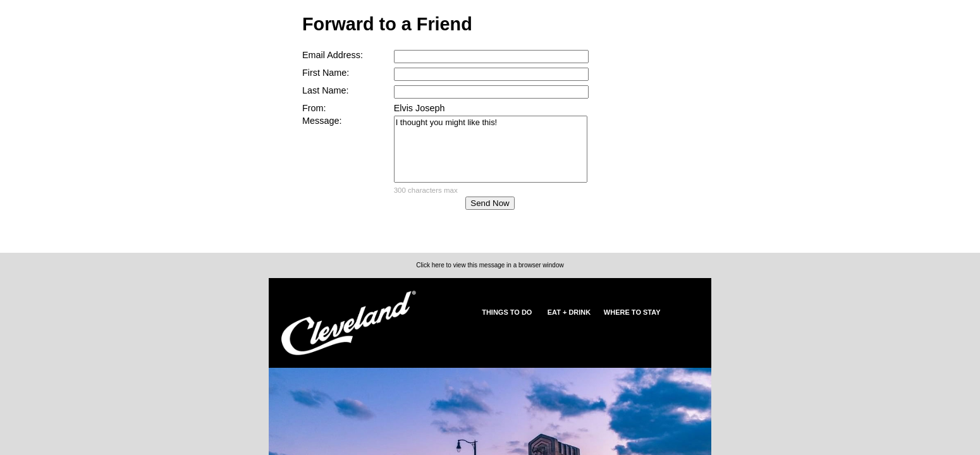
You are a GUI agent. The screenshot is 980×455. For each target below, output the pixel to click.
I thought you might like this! (491, 149)
